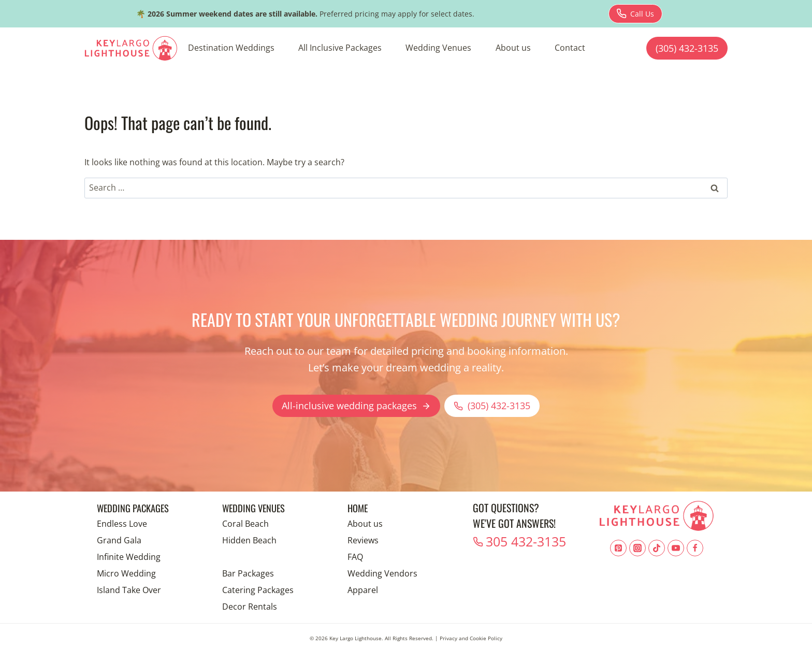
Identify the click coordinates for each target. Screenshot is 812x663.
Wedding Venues (438, 48)
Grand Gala (119, 540)
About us (513, 48)
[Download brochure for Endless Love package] (635, 14)
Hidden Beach (249, 540)
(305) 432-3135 (687, 48)
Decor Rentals (250, 607)
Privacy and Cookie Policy (471, 638)
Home (359, 508)
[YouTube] (676, 548)
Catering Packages (258, 590)
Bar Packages (248, 573)
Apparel (363, 590)
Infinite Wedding (129, 557)
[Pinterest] (618, 548)
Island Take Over (129, 590)
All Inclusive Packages (340, 48)
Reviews (363, 540)
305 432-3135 (517, 539)
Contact (570, 48)
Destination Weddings (231, 48)
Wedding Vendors (382, 573)
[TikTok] (657, 548)
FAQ (355, 557)
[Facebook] (695, 548)
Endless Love (122, 524)
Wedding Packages (137, 508)
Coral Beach (245, 524)
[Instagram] (637, 548)
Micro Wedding (126, 573)
